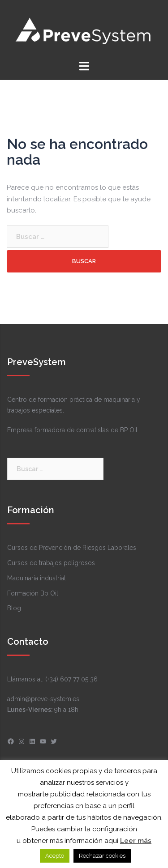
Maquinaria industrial (37, 578)
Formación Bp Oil (33, 593)
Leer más (136, 841)
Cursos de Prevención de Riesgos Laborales (72, 548)
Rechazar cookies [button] (102, 856)
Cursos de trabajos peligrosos (51, 563)
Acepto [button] (55, 856)
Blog (14, 608)
